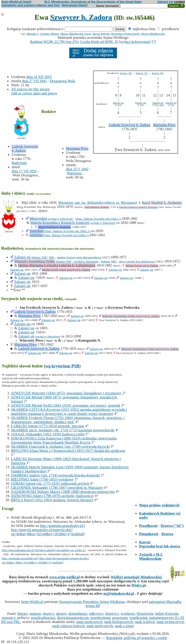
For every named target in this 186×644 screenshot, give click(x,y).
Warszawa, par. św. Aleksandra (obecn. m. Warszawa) (97, 203)
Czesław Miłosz (49, 34)
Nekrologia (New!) (74, 5)
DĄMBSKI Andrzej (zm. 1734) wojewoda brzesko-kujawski (55, 475)
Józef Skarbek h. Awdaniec (97, 207)
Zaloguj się (165, 2)
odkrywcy (96, 614)
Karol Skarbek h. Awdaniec (162, 203)
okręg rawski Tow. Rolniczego (137, 261)
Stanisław (37, 231)
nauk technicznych (170, 622)
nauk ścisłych (145, 622)
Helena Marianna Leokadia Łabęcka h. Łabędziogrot (57, 265)
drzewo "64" (158, 73)
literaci (22, 614)
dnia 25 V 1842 (77, 169)
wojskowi (128, 614)
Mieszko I (32, 34)
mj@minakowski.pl (119, 593)
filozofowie (145, 614)
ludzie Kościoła (167, 614)
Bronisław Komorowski (125, 34)
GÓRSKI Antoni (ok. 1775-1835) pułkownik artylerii (50, 483)
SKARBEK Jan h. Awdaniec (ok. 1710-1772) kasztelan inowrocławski (63, 430)
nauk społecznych (89, 622)
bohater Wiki (109, 261)
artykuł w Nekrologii (60, 219)
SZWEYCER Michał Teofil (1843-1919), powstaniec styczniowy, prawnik (66, 405)
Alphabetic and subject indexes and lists (31, 5)
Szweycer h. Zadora (81, 17)
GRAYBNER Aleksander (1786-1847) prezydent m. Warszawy (57, 488)
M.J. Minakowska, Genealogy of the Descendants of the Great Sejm (93, 2)
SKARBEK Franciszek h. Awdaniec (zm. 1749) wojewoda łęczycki (60, 446)
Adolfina (36, 235)
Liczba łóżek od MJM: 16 (99, 42)
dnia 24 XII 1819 (39, 77)
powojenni (120, 618)
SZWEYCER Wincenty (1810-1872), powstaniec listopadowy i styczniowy (66, 393)
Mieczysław (39, 219)
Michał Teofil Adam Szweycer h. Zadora (66, 270)
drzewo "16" (126, 73)
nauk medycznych (100, 626)
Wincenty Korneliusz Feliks (35, 261)
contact (179, 2)
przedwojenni (100, 618)
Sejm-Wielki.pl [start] (16, 2)
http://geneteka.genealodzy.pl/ (62, 526)
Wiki (52, 257)
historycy (112, 614)
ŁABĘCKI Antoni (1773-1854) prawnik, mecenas (48, 426)
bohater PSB (39, 257)
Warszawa (74, 173)
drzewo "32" (142, 73)
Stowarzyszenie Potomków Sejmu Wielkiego (92, 602)
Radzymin (19, 163)
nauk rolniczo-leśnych (68, 626)
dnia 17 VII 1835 (24, 171)
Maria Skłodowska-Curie (76, 34)
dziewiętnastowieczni (73, 618)
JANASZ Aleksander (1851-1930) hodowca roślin (48, 434)
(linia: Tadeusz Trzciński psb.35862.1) (98, 219)
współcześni (138, 618)
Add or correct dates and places (34, 93)
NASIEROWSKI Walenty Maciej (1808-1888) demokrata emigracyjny (63, 492)
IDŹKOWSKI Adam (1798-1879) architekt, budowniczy (53, 496)
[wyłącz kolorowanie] (135, 42)
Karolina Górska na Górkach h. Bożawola (138, 207)
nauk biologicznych (119, 622)
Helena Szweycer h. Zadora (142, 266)
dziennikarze (78, 614)
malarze (35, 614)
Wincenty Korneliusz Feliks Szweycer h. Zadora (131, 316)
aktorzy (61, 614)
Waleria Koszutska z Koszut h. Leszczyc (60, 223)
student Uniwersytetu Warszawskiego (79, 257)
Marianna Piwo (77, 148)
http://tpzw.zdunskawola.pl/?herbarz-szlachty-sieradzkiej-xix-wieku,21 (44, 550)
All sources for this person (30, 89)
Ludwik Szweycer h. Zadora (25, 148)
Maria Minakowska (153, 34)
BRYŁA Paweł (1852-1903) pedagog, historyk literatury (52, 500)
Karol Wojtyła (101, 34)
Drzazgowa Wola (62, 81)
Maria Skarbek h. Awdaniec (54, 227)
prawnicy (9, 618)
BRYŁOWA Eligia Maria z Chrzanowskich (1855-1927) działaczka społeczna (68, 451)
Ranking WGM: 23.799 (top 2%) (54, 42)
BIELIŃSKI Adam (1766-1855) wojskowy (42, 479)
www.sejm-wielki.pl (64, 577)
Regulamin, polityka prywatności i (137, 638)
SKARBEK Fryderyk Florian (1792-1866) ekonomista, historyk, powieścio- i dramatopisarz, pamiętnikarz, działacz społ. (68, 420)
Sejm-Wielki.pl (32, 602)
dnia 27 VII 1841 (34, 81)
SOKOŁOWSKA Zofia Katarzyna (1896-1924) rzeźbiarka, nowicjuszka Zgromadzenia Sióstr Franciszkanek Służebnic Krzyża (64, 440)
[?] (154, 42)
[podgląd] (78, 534)
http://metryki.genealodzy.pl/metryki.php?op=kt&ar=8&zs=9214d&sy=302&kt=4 (42, 532)
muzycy (49, 614)
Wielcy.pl (139, 585)
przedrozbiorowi (43, 618)
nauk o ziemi (124, 626)
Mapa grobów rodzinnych (159, 505)
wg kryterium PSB (62, 366)
